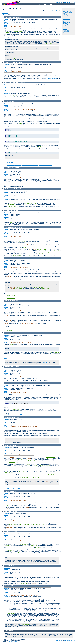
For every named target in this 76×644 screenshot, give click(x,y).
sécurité (6, 358)
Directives (61, 2)
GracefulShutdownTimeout (68, 12)
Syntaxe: (6, 21)
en (55, 11)
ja (59, 11)
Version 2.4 (21, 6)
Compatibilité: (7, 93)
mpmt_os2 (25, 109)
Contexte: (6, 24)
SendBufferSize (66, 25)
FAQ (65, 2)
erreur (50, 353)
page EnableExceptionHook (51, 79)
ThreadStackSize (66, 31)
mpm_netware (14, 109)
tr (60, 11)
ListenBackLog (66, 15)
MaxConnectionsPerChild (68, 16)
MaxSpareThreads (66, 19)
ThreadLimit (65, 29)
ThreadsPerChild (66, 30)
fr (57, 11)
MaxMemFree (65, 17)
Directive (19, 17)
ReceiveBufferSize (66, 22)
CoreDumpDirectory (67, 10)
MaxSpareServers (11, 298)
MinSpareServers (11, 330)
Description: (5, 13)
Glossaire (68, 2)
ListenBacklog (22, 241)
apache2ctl (46, 363)
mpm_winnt (20, 109)
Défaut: (6, 22)
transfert (57, 353)
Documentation (15, 6)
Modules (57, 2)
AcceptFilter (41, 147)
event (11, 27)
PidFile (64, 21)
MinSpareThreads (66, 20)
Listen (64, 14)
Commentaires (66, 33)
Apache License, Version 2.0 (13, 642)
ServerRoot (7, 33)
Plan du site (73, 2)
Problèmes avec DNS (11, 163)
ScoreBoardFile (66, 24)
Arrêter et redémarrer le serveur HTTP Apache (16, 415)
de (53, 11)
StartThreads (65, 28)
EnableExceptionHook (67, 11)
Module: (6, 26)
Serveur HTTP (9, 6)
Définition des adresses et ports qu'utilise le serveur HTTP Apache (20, 164)
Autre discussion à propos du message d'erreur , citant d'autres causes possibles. (29, 165)
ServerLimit (65, 26)
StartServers (65, 27)
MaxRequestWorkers (67, 18)
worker (19, 27)
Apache (3, 6)
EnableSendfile (37, 441)
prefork (15, 27)
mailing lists (28, 637)
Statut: (4, 14)
